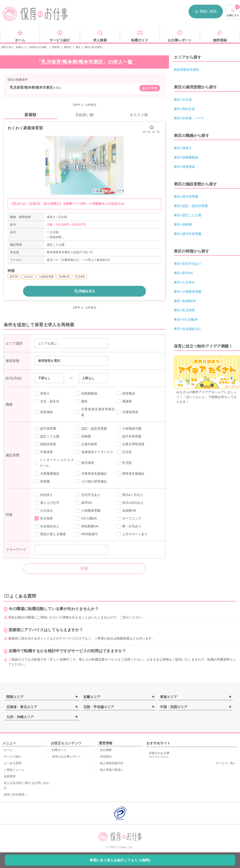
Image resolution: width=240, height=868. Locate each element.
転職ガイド (59, 750)
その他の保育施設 (91, 482)
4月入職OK (86, 518)
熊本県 (56, 47)
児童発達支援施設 (91, 474)
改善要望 (10, 776)
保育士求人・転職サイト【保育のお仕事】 (24, 47)
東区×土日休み (184, 282)
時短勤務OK (87, 526)
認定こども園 (47, 436)
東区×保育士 (183, 148)
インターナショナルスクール (54, 463)
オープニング (129, 518)
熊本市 (68, 47)
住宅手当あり (88, 495)
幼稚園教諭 (86, 394)
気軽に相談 (206, 11)
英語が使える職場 (50, 534)
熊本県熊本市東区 (187, 70)
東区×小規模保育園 (188, 292)
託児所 (124, 452)
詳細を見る (84, 291)
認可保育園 (45, 429)
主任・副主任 (47, 401)
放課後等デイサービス (94, 452)
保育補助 (44, 412)
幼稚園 (83, 436)
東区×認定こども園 (188, 215)
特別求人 (44, 495)
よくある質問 (12, 763)
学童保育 (44, 452)
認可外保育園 (129, 436)
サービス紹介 (12, 757)
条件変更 (149, 89)
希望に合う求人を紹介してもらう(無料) (120, 860)
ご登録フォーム (14, 770)
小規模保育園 (88, 511)
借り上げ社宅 (47, 503)
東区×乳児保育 (184, 310)
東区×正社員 (183, 100)
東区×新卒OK (183, 273)
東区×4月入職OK (186, 319)
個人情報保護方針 (112, 763)
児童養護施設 (47, 474)
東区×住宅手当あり (188, 264)
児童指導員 (127, 412)
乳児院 (124, 463)
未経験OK (126, 511)
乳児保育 (44, 518)
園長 (82, 401)
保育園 (42, 482)
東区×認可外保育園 (188, 234)
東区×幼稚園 (183, 224)
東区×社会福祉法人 (188, 329)
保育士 (42, 394)
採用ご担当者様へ (15, 795)
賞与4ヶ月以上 (130, 495)
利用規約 (106, 757)
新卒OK (84, 503)
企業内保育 (86, 444)
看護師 (124, 401)
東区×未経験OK (185, 301)
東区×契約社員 (184, 109)
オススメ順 (139, 115)
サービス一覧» (225, 763)
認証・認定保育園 (91, 429)
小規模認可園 (129, 429)
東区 (78, 47)
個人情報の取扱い (112, 770)
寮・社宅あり (129, 526)
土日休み (44, 511)
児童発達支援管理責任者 (95, 412)
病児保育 (85, 463)
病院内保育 (45, 444)
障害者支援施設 (131, 474)
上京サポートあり (132, 534)
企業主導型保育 (131, 444)
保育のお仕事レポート (67, 757)
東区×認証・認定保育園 (191, 206)
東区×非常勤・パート (189, 118)
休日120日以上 (130, 503)
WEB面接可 (87, 534)
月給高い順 (84, 115)
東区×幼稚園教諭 (186, 157)
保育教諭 (126, 394)
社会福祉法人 (47, 526)
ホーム (8, 750)
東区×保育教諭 (184, 167)
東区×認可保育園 (186, 197)
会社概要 (106, 750)
